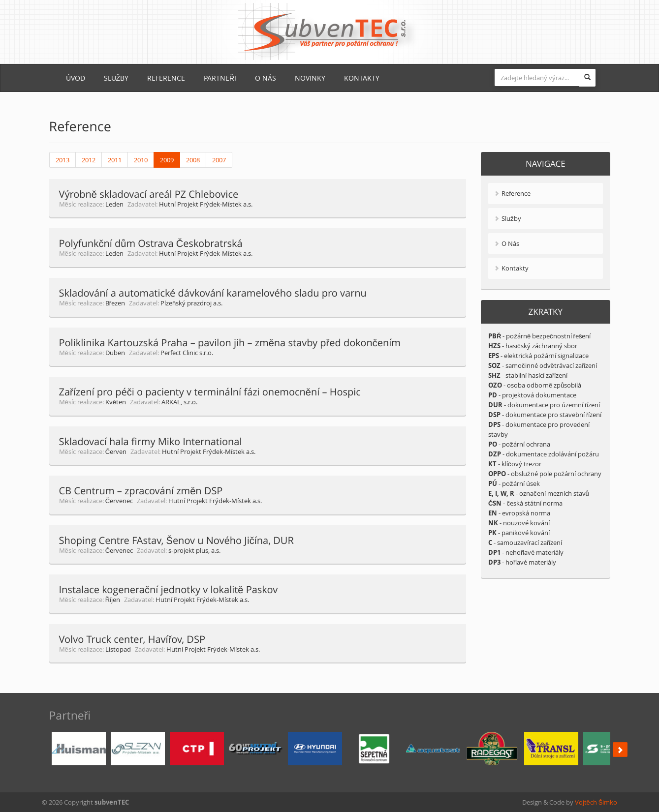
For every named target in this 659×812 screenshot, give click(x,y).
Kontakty (362, 78)
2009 (167, 160)
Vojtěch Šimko (596, 802)
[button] (587, 78)
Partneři (220, 78)
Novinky (310, 78)
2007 (219, 160)
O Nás (266, 78)
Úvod (76, 78)
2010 (141, 160)
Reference (166, 78)
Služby (116, 78)
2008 (193, 160)
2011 (115, 160)
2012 (89, 160)
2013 (63, 160)
